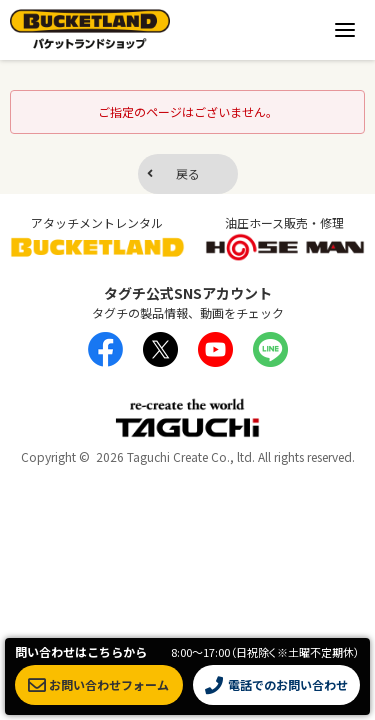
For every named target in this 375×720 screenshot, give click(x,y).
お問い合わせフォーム (98, 685)
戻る (188, 173)
